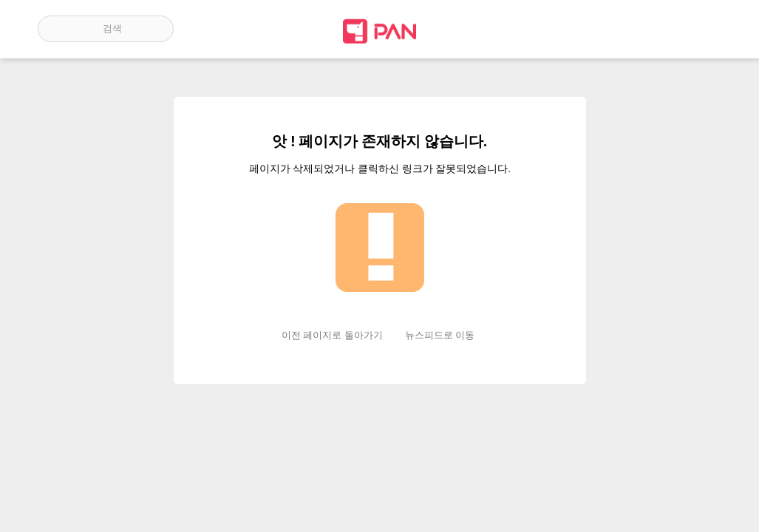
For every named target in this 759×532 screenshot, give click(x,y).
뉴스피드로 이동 (440, 335)
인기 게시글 (658, 29)
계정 (701, 29)
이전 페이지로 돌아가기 (332, 335)
